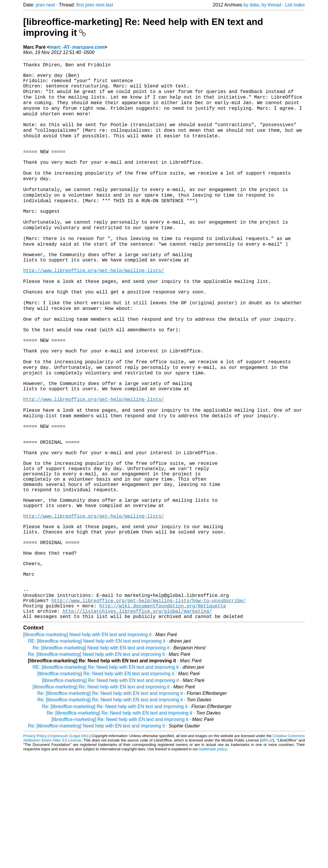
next (50, 5)
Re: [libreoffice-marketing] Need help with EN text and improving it (101, 762)
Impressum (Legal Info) (69, 850)
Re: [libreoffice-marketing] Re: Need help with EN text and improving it (110, 808)
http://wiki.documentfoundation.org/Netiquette (163, 718)
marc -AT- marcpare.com (77, 47)
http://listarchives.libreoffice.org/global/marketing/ (137, 724)
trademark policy (213, 863)
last (110, 5)
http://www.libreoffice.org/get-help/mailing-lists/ (94, 311)
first (80, 5)
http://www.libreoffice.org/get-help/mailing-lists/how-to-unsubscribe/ (148, 711)
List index (295, 5)
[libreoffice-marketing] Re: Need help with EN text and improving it (106, 788)
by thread (271, 5)
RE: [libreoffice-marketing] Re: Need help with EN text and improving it (106, 782)
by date (251, 5)
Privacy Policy (35, 850)
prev (40, 5)
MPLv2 (267, 855)
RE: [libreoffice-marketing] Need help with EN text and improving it (97, 755)
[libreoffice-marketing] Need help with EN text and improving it (87, 749)
